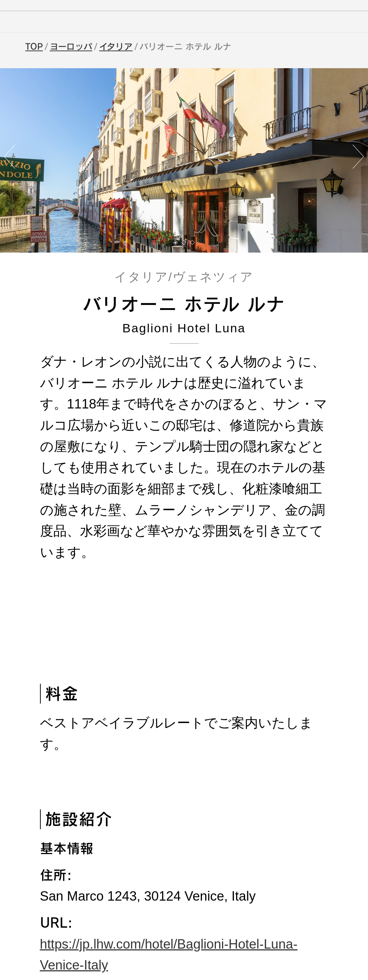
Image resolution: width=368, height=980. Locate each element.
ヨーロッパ (71, 47)
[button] (176, 243)
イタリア (116, 47)
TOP (34, 47)
